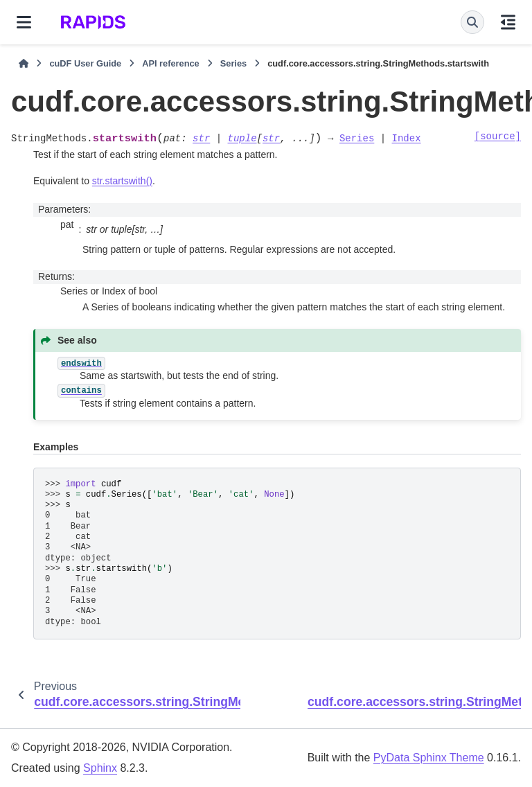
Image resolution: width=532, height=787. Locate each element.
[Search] (472, 22)
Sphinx (100, 768)
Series (233, 63)
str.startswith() (122, 181)
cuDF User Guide (85, 63)
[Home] (24, 64)
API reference (171, 63)
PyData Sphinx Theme (429, 758)
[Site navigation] (24, 22)
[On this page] (508, 22)
